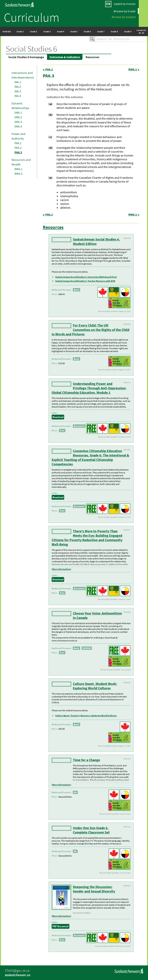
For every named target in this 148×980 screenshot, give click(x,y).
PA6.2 (18, 148)
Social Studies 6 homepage (26, 57)
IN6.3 (18, 91)
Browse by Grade (125, 11)
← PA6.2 (48, 69)
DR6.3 (18, 122)
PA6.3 (18, 152)
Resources (92, 57)
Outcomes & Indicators (65, 57)
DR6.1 (18, 112)
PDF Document (61, 926)
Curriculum (32, 17)
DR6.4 (18, 126)
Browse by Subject (124, 17)
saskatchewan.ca (18, 975)
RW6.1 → (134, 69)
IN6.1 (18, 82)
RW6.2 (18, 174)
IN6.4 (18, 96)
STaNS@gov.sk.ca (17, 970)
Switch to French (125, 4)
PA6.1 (18, 143)
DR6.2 (18, 117)
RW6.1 (18, 169)
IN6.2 (18, 87)
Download (58, 417)
